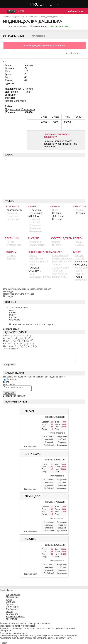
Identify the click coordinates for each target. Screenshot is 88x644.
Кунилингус (36, 231)
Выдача (57, 245)
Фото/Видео (36, 259)
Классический (14, 210)
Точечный (58, 271)
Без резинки (36, 213)
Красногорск (28, 109)
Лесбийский (13, 219)
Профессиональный (63, 259)
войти (6, 382)
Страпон (11, 256)
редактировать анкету (60, 26)
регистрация (9, 384)
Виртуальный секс (40, 277)
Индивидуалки (13, 595)
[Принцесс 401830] (31, 516)
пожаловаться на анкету (19, 26)
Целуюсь (34, 268)
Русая (28, 92)
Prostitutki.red (50, 4)
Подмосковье (13, 109)
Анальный (12, 213)
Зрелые (10, 604)
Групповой (13, 216)
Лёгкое (10, 242)
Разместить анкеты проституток (16, 618)
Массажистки (13, 597)
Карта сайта (12, 614)
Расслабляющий (62, 262)
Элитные (10, 602)
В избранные (73, 54)
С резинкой (36, 210)
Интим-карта (12, 607)
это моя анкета (40, 26)
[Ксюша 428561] (31, 559)
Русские (29, 89)
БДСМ (9, 599)
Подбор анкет (13, 609)
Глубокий (35, 219)
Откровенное (14, 245)
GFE (32, 274)
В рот (55, 210)
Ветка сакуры (60, 277)
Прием (56, 242)
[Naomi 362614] (31, 423)
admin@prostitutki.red (25, 626)
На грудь (57, 219)
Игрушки (11, 259)
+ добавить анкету (76, 11)
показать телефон (55, 417)
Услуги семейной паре (39, 263)
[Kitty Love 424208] (31, 474)
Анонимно (12, 379)
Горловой (35, 222)
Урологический (61, 268)
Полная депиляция (16, 101)
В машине (35, 225)
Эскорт (33, 256)
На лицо (57, 213)
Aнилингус (35, 228)
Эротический (59, 274)
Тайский (57, 265)
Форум (9, 612)
